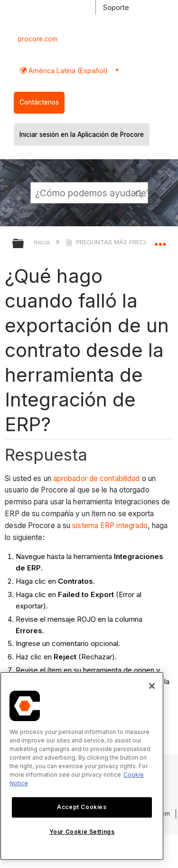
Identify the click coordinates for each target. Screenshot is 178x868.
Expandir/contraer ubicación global (160, 241)
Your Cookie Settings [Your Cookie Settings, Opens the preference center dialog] (82, 832)
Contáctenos (39, 102)
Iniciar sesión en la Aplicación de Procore (82, 135)
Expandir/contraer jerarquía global (24, 244)
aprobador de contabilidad (97, 478)
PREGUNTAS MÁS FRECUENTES (117, 242)
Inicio (43, 242)
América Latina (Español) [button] (67, 71)
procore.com (38, 39)
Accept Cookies (82, 807)
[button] (139, 193)
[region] (82, 766)
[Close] (152, 686)
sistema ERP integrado (110, 526)
